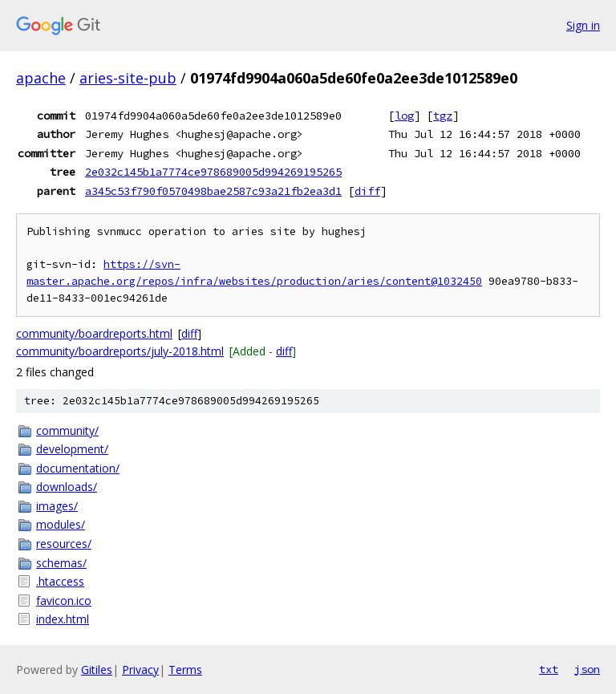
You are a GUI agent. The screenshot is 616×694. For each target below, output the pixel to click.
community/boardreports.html (94, 333)
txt (549, 669)
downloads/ (67, 487)
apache (41, 78)
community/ (67, 430)
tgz (443, 116)
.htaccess (60, 581)
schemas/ (61, 563)
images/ (57, 506)
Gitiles (97, 670)
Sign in (583, 25)
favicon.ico (64, 601)
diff (367, 191)
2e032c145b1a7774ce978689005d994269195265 (213, 172)
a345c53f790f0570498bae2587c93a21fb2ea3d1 (213, 191)
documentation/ (78, 468)
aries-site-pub (128, 78)
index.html (63, 619)
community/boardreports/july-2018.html (120, 351)
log (404, 116)
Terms (185, 670)
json (587, 669)
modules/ (61, 524)
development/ (72, 449)
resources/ (64, 544)
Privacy (140, 670)
